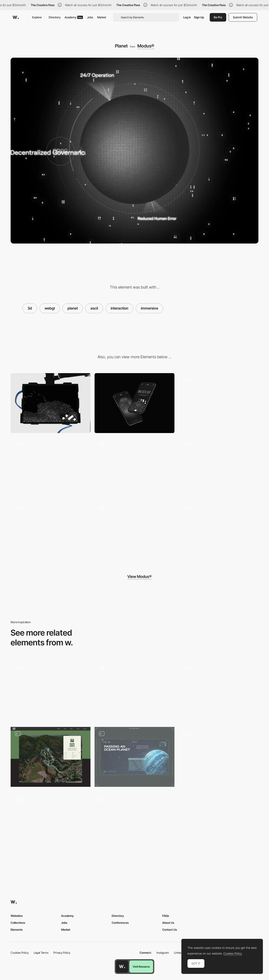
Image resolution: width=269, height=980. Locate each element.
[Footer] (51, 531)
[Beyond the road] (51, 821)
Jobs (90, 17)
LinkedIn (179, 953)
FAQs (166, 916)
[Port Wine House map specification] (51, 689)
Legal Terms (41, 953)
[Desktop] (51, 403)
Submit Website (243, 17)
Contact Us (170, 930)
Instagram (163, 953)
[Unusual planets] (134, 757)
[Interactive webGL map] (218, 755)
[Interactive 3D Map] (134, 691)
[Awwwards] (16, 17)
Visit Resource (141, 967)
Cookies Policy (20, 953)
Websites (17, 916)
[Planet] (218, 467)
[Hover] (134, 531)
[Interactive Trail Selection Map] (51, 757)
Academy (74, 17)
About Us (168, 923)
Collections (18, 923)
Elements (17, 930)
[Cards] (134, 467)
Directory (55, 17)
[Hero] (218, 403)
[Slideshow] (51, 467)
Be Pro (218, 17)
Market (102, 17)
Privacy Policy (62, 953)
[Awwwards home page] (122, 967)
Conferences (120, 923)
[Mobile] (134, 403)
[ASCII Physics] (134, 823)
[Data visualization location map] (218, 689)
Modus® (146, 46)
